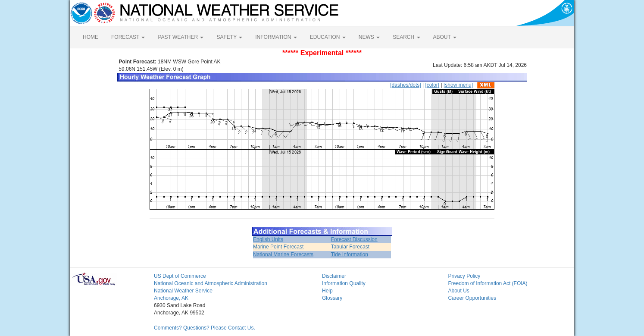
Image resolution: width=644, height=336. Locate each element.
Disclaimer (334, 276)
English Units (268, 239)
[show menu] (458, 85)
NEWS (369, 37)
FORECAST (128, 37)
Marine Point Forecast (278, 247)
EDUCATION (328, 37)
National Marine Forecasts (283, 254)
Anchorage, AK (171, 298)
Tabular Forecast (350, 247)
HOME (91, 37)
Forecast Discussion (354, 239)
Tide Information (350, 254)
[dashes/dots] (405, 85)
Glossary (332, 298)
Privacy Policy (464, 276)
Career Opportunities (472, 298)
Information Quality (344, 283)
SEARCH (406, 37)
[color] (432, 85)
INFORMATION (276, 37)
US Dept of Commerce (180, 276)
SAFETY (229, 37)
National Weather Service (183, 291)
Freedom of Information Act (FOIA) (488, 283)
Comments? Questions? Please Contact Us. (205, 328)
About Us (459, 291)
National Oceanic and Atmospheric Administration (211, 283)
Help (327, 291)
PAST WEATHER (181, 37)
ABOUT (445, 37)
